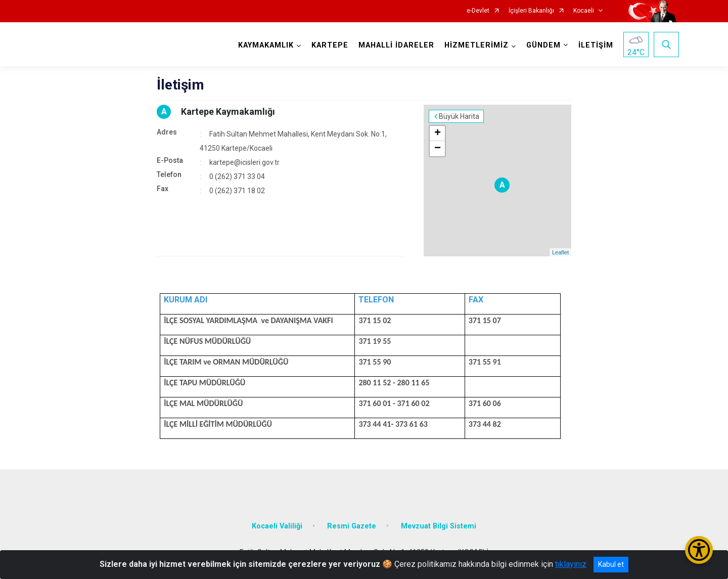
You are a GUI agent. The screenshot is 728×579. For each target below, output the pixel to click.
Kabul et (611, 564)
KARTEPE (330, 45)
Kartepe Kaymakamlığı (228, 112)
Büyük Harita (459, 116)
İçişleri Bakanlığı (531, 11)
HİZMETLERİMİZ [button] (476, 45)
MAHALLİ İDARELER (396, 45)
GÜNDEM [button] (543, 45)
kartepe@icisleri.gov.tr (244, 162)
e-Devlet (478, 11)
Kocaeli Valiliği (277, 526)
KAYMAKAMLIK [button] (266, 45)
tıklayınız (571, 564)
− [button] (438, 149)
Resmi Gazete (352, 526)
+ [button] (438, 133)
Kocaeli (584, 11)
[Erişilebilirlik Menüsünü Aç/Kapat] (699, 550)
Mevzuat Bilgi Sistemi (439, 526)
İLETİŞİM (596, 45)
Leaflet (560, 252)
